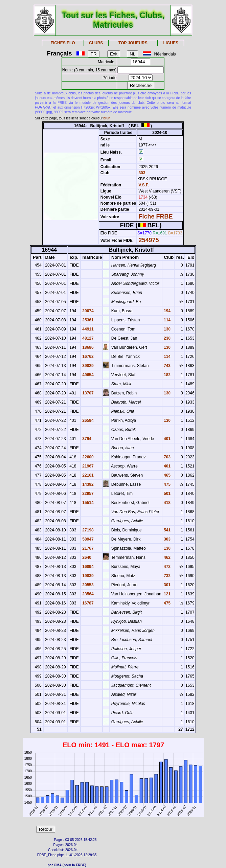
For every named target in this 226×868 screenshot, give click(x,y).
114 (167, 320)
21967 (87, 466)
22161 (87, 475)
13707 (87, 393)
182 (167, 375)
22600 (87, 457)
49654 (87, 375)
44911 (87, 329)
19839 (87, 576)
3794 (86, 439)
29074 (87, 311)
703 (167, 457)
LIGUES (171, 43)
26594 (87, 420)
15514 (87, 503)
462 (167, 557)
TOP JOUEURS (133, 43)
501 (167, 494)
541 (167, 530)
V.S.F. (144, 185)
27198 (87, 530)
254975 (149, 240)
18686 (87, 347)
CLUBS (96, 43)
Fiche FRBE (155, 216)
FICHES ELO (63, 43)
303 (141, 173)
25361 (87, 320)
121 (167, 594)
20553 (87, 585)
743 (167, 366)
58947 (87, 539)
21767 (87, 548)
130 (167, 329)
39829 (87, 366)
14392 (87, 484)
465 (167, 475)
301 (167, 585)
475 (167, 484)
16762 (87, 357)
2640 (86, 557)
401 (167, 439)
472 (167, 567)
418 (167, 503)
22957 (87, 494)
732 (167, 576)
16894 (87, 567)
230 (167, 338)
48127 (87, 338)
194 (167, 311)
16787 (87, 603)
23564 (87, 594)
